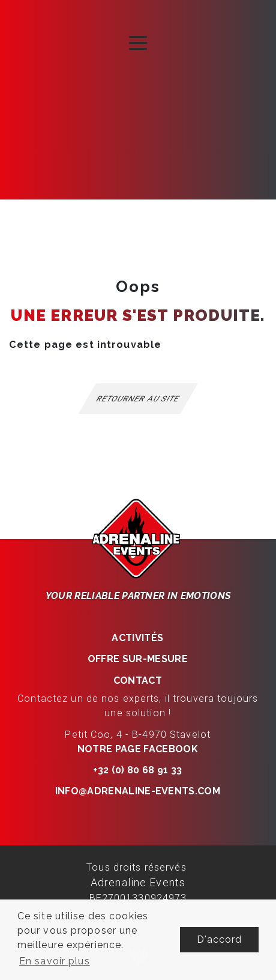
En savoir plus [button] (55, 961)
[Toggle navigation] (138, 42)
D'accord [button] (220, 939)
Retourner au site (138, 399)
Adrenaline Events (138, 882)
